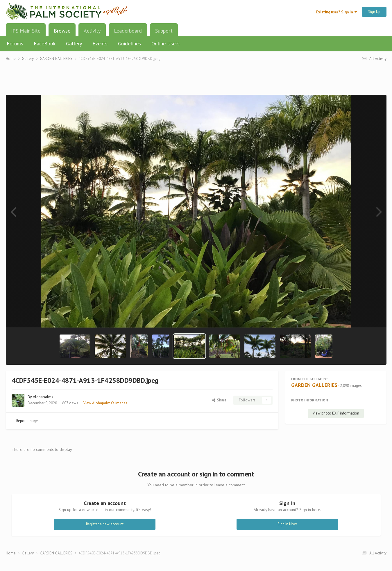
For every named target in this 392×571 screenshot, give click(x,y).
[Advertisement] (196, 82)
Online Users (165, 43)
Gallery (74, 43)
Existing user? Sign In (336, 12)
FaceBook (45, 43)
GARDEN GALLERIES (314, 385)
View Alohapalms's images (105, 403)
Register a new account (105, 524)
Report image (27, 421)
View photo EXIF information (336, 413)
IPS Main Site (26, 31)
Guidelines (129, 43)
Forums (15, 43)
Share (219, 400)
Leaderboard (128, 31)
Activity (92, 31)
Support (164, 31)
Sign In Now (287, 524)
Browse (62, 33)
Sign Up (374, 12)
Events (100, 43)
